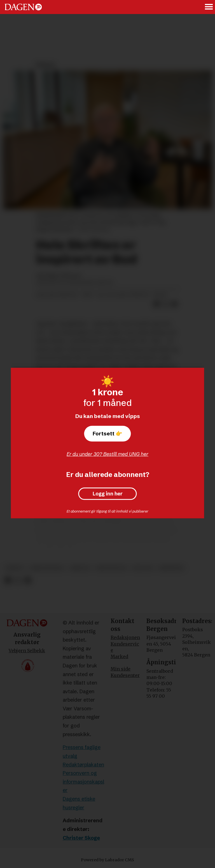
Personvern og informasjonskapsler (83, 782)
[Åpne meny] (209, 7)
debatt (15, 568)
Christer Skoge (81, 838)
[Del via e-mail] (174, 304)
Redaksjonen (125, 637)
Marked (119, 656)
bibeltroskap (47, 568)
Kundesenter (125, 675)
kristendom (111, 568)
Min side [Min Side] (121, 669)
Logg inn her (108, 494)
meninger (171, 568)
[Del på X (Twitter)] (165, 304)
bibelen (80, 568)
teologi (143, 568)
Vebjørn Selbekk (27, 651)
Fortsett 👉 (107, 433)
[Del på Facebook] (156, 304)
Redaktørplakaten (83, 765)
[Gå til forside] (23, 7)
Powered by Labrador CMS (107, 860)
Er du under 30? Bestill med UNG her (107, 454)
